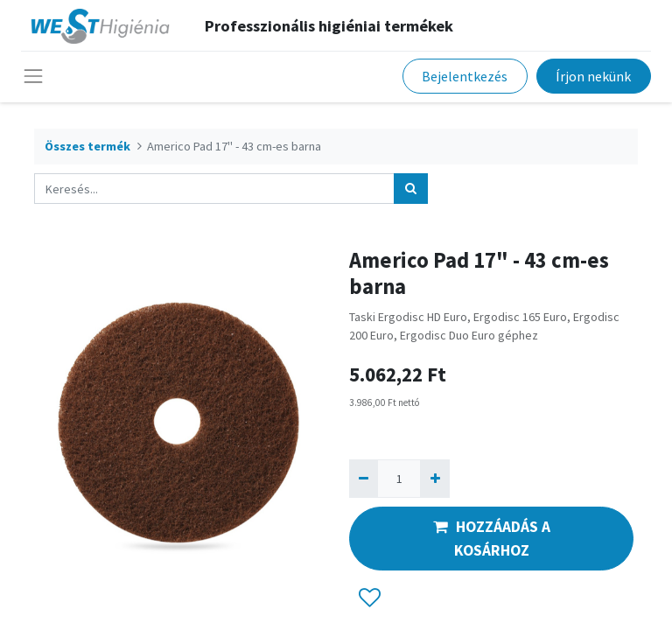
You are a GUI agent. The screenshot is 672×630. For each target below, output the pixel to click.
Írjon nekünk (593, 76)
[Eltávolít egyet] (364, 478)
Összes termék (87, 146)
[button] (370, 598)
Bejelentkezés (465, 76)
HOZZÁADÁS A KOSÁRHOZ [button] (492, 538)
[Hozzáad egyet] (434, 478)
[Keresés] (411, 189)
